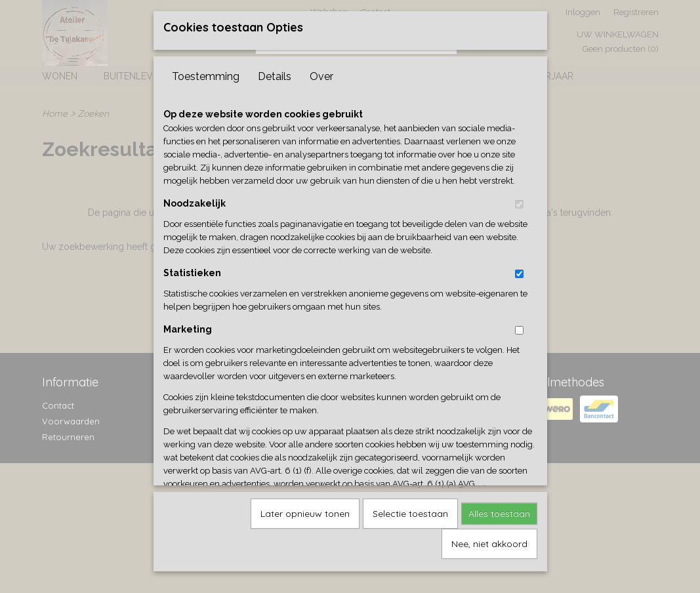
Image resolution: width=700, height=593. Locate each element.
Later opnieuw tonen (305, 509)
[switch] (519, 200)
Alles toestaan (499, 509)
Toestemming (206, 72)
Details (275, 72)
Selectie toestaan (410, 509)
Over (321, 72)
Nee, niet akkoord (489, 539)
